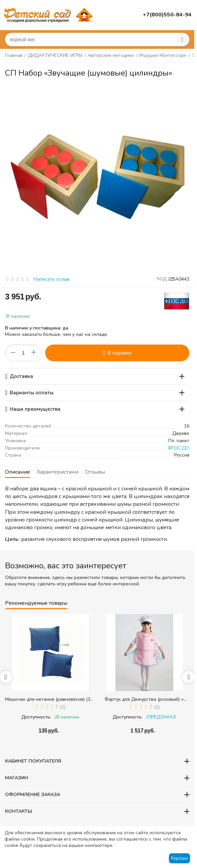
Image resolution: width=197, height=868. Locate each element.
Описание (18, 472)
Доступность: (36, 717)
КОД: (162, 279)
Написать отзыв (52, 279)
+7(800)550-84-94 (167, 15)
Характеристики (58, 472)
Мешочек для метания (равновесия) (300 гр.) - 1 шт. (50, 699)
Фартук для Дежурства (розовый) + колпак (144, 699)
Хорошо (179, 858)
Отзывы (95, 472)
